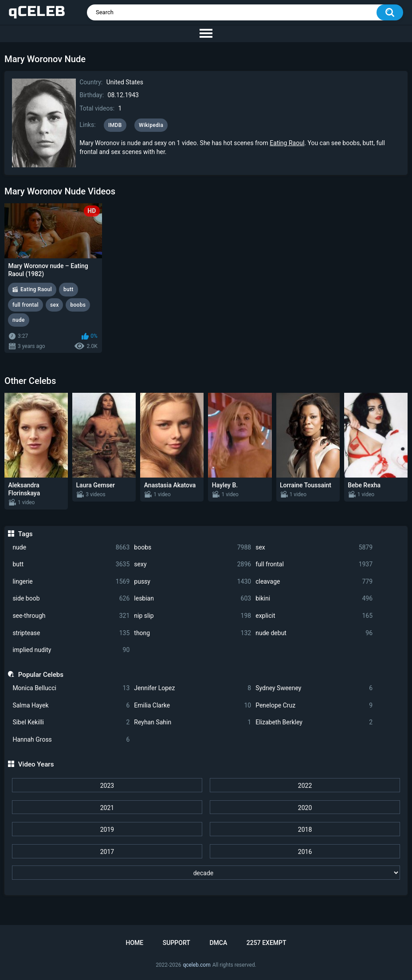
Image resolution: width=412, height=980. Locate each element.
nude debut (314, 633)
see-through (71, 616)
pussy (192, 582)
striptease (71, 633)
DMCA (218, 943)
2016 (305, 852)
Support (177, 943)
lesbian (192, 599)
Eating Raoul (287, 143)
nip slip (192, 616)
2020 (305, 808)
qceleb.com (196, 965)
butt (71, 564)
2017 (107, 852)
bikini (314, 599)
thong (192, 633)
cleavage (314, 582)
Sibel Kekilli (71, 722)
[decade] (206, 873)
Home (134, 943)
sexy (192, 564)
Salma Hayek (71, 705)
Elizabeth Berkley (314, 722)
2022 (305, 786)
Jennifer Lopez (192, 688)
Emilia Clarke (192, 705)
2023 (107, 786)
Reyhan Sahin (192, 722)
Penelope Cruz (314, 705)
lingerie (71, 582)
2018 (305, 830)
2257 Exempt (267, 943)
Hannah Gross (71, 740)
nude (71, 547)
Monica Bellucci (71, 688)
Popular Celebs (41, 675)
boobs (192, 547)
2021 (107, 808)
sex (314, 547)
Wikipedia (151, 125)
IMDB (115, 125)
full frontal (314, 564)
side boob (71, 599)
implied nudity (71, 650)
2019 (107, 830)
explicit (314, 616)
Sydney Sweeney (314, 688)
